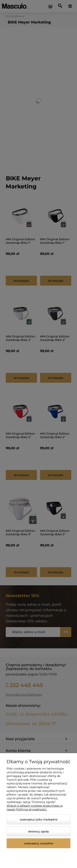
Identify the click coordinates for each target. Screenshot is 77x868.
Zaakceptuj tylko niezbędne (39, 819)
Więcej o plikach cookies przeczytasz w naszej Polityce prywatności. (35, 807)
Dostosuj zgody (38, 831)
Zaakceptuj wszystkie (39, 843)
